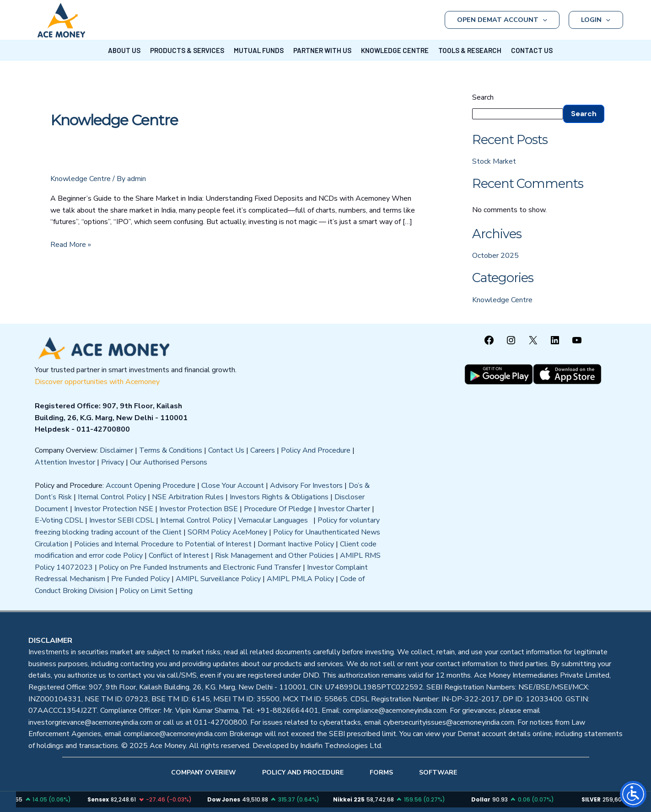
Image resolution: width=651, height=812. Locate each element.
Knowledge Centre (81, 179)
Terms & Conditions (171, 450)
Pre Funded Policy (140, 579)
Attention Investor (65, 462)
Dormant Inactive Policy (296, 544)
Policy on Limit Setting (156, 591)
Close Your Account (233, 486)
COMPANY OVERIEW (204, 772)
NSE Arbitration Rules (188, 497)
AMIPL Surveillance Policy (218, 579)
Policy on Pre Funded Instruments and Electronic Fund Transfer (200, 567)
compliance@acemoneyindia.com (395, 710)
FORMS (381, 772)
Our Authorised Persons (169, 462)
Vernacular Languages (275, 520)
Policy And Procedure (316, 450)
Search (483, 97)
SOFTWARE (438, 772)
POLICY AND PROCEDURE (303, 772)
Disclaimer (116, 450)
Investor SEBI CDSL (122, 520)
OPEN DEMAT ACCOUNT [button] (502, 20)
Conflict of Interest (179, 556)
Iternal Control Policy (112, 497)
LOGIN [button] (596, 20)
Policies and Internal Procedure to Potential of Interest (163, 544)
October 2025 (495, 256)
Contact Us (226, 450)
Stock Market (494, 161)
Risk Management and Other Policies (274, 556)
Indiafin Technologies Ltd (341, 746)
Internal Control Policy (196, 520)
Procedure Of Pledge (278, 509)
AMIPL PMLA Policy (300, 579)
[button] (543, 20)
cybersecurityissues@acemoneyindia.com (449, 722)
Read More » (71, 244)
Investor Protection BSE (199, 509)
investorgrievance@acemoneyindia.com (91, 722)
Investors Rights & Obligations (279, 497)
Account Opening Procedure (151, 486)
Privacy (113, 462)
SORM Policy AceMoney (227, 532)
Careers (263, 450)
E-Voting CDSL (59, 520)
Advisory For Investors (306, 486)
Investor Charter (344, 509)
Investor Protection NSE (114, 509)
